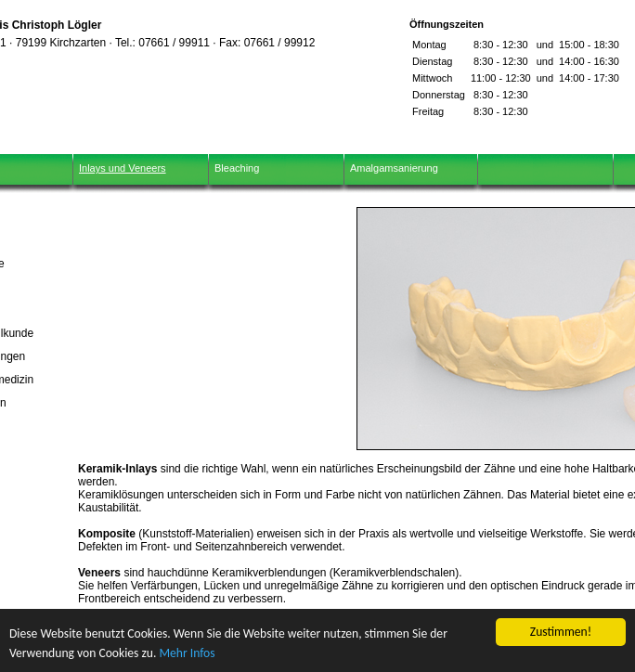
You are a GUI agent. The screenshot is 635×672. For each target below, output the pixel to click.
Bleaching (237, 168)
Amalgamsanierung (394, 168)
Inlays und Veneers (123, 168)
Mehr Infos (187, 653)
